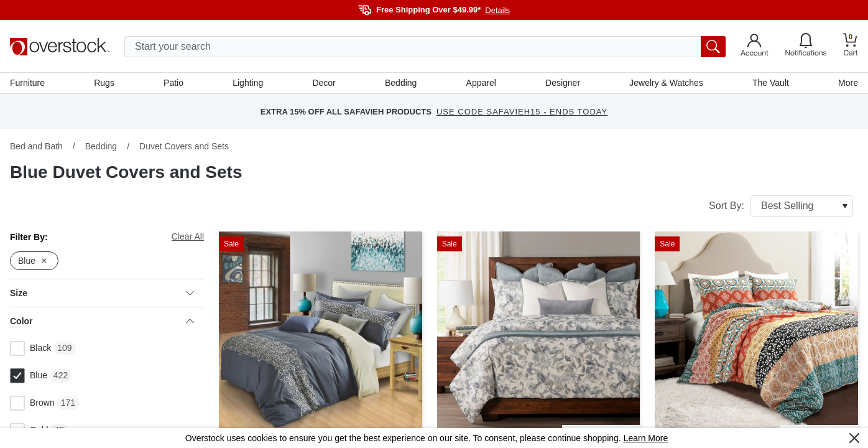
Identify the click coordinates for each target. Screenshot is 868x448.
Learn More (646, 438)
